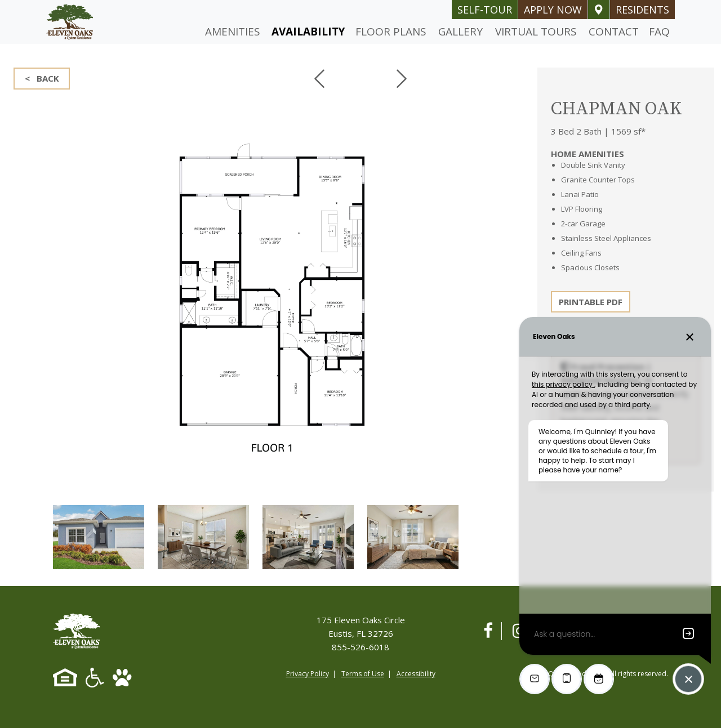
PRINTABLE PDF (591, 302)
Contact (614, 32)
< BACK (42, 78)
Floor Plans (391, 32)
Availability (308, 32)
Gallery (460, 32)
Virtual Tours (536, 32)
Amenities (233, 32)
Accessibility (416, 674)
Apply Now (553, 10)
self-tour (485, 10)
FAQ (659, 32)
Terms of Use (363, 674)
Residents (642, 10)
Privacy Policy (308, 674)
